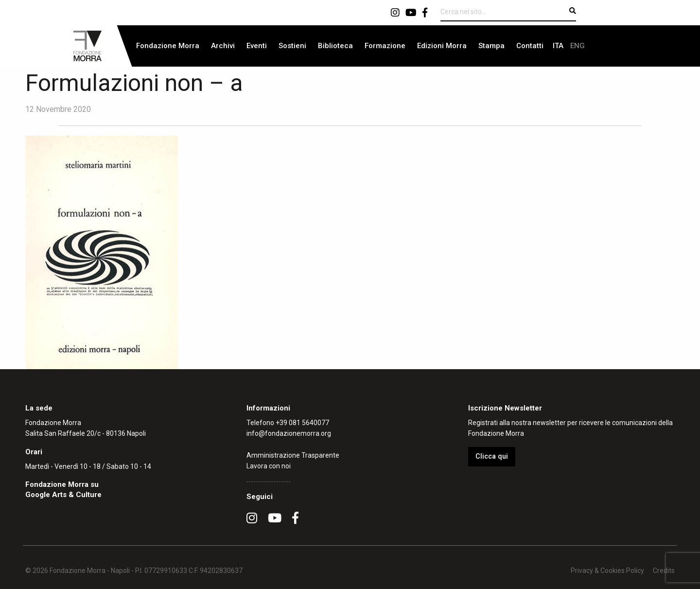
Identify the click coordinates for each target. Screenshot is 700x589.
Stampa (491, 46)
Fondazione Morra (168, 46)
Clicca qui (492, 456)
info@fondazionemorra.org (289, 433)
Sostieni (292, 46)
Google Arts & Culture (63, 495)
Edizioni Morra (442, 46)
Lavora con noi (269, 466)
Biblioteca (335, 46)
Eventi (257, 46)
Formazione (385, 46)
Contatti (530, 46)
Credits (664, 571)
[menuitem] (168, 46)
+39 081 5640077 (302, 423)
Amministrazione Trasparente (293, 455)
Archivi (223, 46)
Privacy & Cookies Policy (607, 571)
